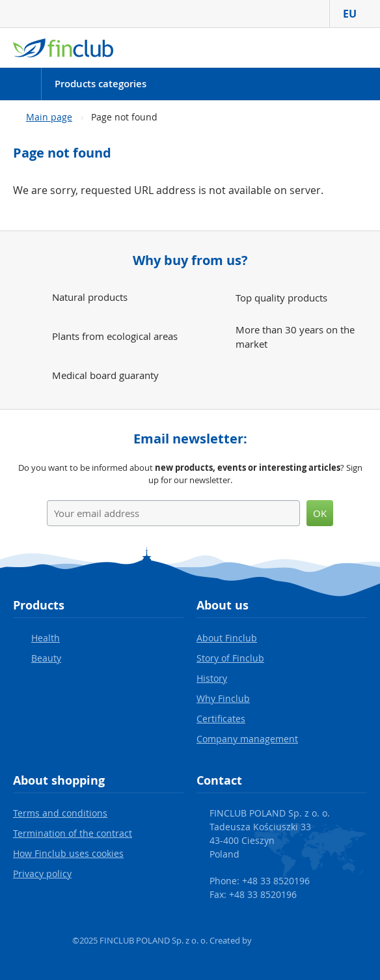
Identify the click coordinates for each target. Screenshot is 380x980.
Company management (247, 739)
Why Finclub (223, 698)
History (212, 678)
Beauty (46, 658)
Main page (49, 117)
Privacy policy (42, 874)
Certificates (221, 719)
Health (46, 638)
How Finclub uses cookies (68, 853)
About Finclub (227, 638)
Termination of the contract (73, 833)
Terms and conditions (60, 813)
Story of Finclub (230, 658)
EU (355, 14)
